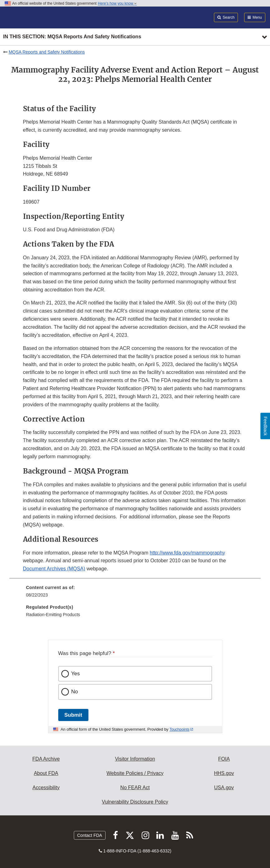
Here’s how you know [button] (117, 3)
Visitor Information (135, 759)
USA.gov (224, 788)
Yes (76, 674)
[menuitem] (135, 593)
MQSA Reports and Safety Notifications (47, 52)
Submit (73, 715)
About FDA (46, 773)
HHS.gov (224, 773)
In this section (72, 37)
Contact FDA (90, 835)
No (75, 692)
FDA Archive (46, 759)
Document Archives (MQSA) (54, 569)
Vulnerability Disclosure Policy (135, 802)
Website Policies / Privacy (135, 773)
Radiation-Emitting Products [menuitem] (53, 615)
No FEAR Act (135, 788)
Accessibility (46, 788)
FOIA (224, 759)
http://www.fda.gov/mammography (187, 553)
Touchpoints (179, 729)
